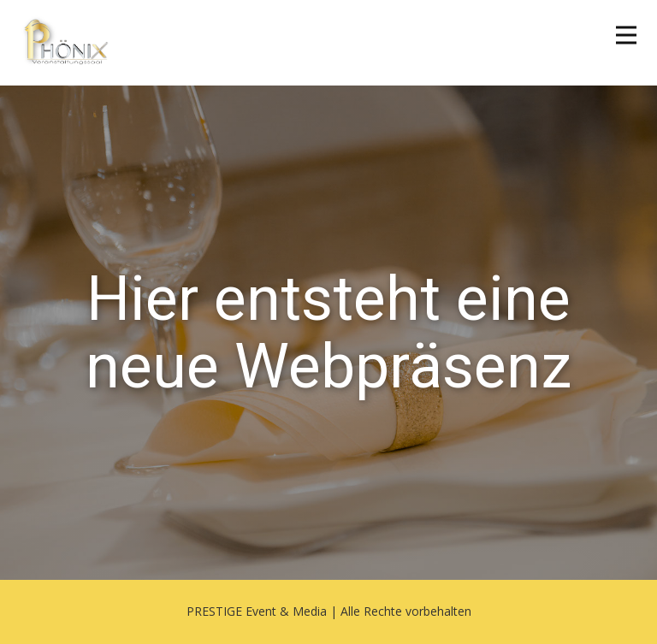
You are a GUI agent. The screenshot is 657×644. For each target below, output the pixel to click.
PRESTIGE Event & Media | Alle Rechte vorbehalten (329, 611)
